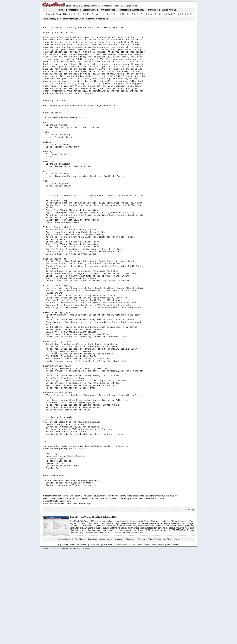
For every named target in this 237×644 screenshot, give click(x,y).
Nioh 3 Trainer (173, 637)
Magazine (130, 632)
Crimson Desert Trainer (125, 637)
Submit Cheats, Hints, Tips (159, 632)
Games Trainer (65, 632)
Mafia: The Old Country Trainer (151, 637)
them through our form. (61, 594)
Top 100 (141, 632)
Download (93, 632)
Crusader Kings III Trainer (101, 637)
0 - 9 (189, 14)
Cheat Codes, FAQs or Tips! (78, 596)
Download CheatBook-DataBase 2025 (129, 625)
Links (176, 632)
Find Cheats (80, 632)
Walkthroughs (106, 632)
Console (119, 632)
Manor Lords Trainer (78, 637)
